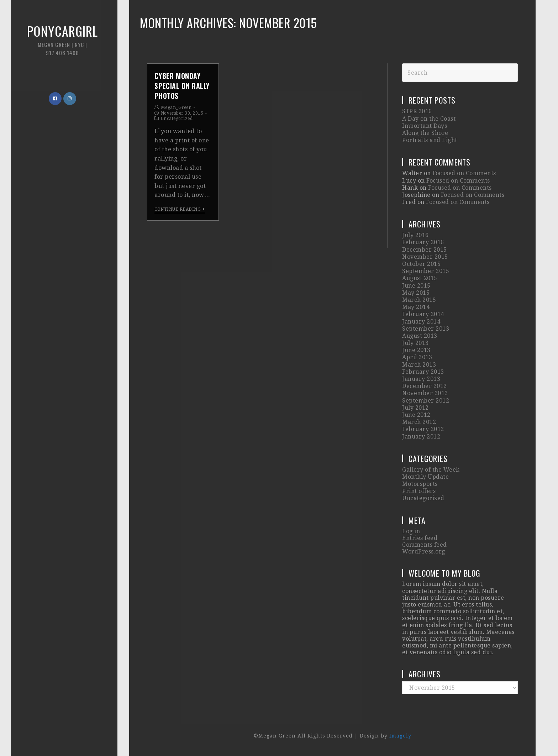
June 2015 (416, 286)
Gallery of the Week (431, 470)
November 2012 (425, 393)
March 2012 (419, 422)
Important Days (425, 126)
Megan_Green (176, 107)
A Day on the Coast (429, 119)
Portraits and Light (430, 140)
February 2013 (423, 372)
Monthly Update (425, 477)
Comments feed (425, 545)
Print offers (419, 491)
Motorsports (420, 484)
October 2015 (421, 264)
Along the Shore (425, 133)
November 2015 (425, 257)
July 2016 (415, 235)
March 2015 (419, 300)
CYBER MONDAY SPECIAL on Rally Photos (182, 86)
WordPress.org (424, 552)
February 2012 (423, 429)
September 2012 (426, 401)
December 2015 (425, 250)
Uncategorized (177, 119)
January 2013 (421, 379)
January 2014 (421, 322)
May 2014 (416, 307)
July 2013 (415, 343)
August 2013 (420, 336)
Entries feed (420, 538)
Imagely (400, 736)
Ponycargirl (62, 39)
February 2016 (423, 242)
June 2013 (416, 350)
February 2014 (423, 314)
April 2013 (417, 357)
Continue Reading (180, 209)
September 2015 (426, 271)
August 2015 (420, 278)
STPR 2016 (417, 111)
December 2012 (425, 386)
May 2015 (416, 293)
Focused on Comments (464, 173)
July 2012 (415, 408)
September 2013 (426, 329)
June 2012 (416, 415)
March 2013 (419, 365)
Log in (411, 531)
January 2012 (421, 437)
